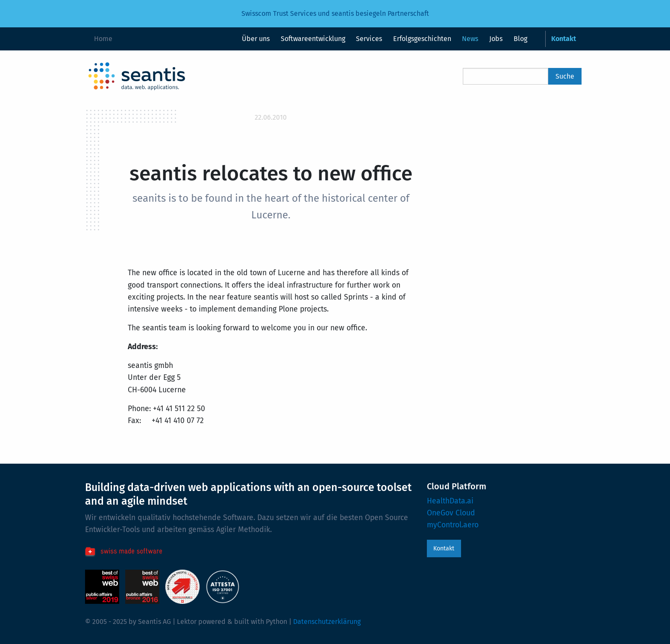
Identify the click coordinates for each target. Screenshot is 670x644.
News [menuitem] (470, 39)
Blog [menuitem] (520, 39)
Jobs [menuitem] (496, 39)
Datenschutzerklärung (327, 622)
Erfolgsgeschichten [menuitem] (422, 39)
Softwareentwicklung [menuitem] (313, 39)
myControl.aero (453, 525)
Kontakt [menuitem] (564, 39)
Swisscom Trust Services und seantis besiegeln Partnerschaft (335, 13)
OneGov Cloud (451, 513)
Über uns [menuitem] (256, 39)
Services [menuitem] (369, 39)
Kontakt (444, 548)
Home (103, 39)
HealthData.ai (450, 501)
